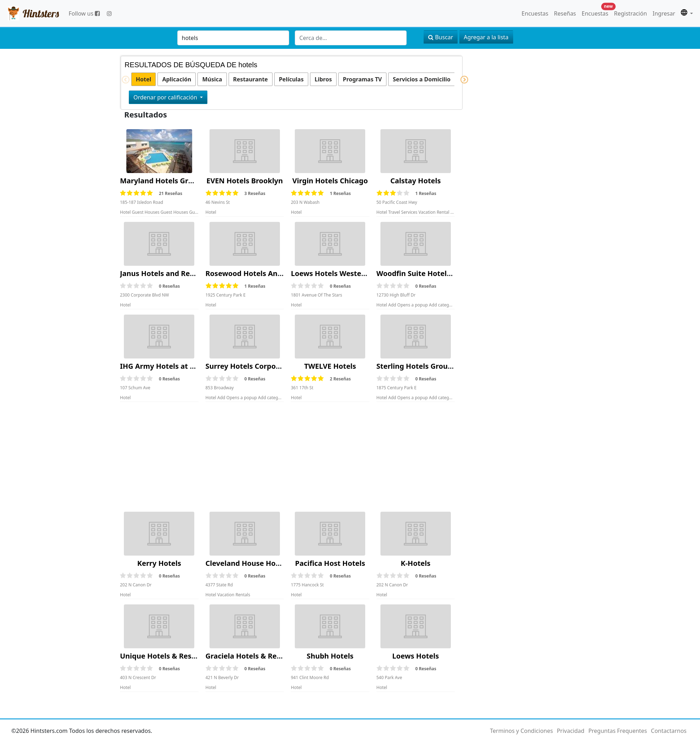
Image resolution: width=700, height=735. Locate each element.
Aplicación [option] (177, 79)
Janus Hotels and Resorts (164, 273)
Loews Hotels (415, 656)
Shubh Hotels (330, 656)
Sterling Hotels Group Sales (424, 366)
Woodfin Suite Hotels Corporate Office (444, 273)
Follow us (84, 13)
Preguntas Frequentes (618, 731)
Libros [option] (323, 79)
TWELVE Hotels (330, 366)
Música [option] (212, 79)
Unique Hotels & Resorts (163, 656)
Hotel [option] (144, 79)
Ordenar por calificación (166, 97)
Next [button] (460, 80)
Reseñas (565, 13)
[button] (687, 13)
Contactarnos (669, 731)
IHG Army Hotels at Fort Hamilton (179, 366)
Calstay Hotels (416, 181)
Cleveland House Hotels (247, 563)
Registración (630, 13)
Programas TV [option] (362, 79)
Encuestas (535, 13)
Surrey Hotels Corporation (251, 366)
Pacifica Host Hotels (330, 563)
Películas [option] (291, 79)
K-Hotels (415, 563)
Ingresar (664, 13)
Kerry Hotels (159, 563)
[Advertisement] (287, 457)
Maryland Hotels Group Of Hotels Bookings (196, 181)
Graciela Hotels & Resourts (252, 656)
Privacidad (570, 731)
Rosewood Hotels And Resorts (258, 273)
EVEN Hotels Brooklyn (245, 181)
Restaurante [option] (251, 79)
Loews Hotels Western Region (343, 273)
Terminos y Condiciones (521, 731)
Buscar (441, 37)
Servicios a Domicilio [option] (422, 79)
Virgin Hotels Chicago (330, 181)
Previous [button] (122, 80)
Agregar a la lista (486, 37)
